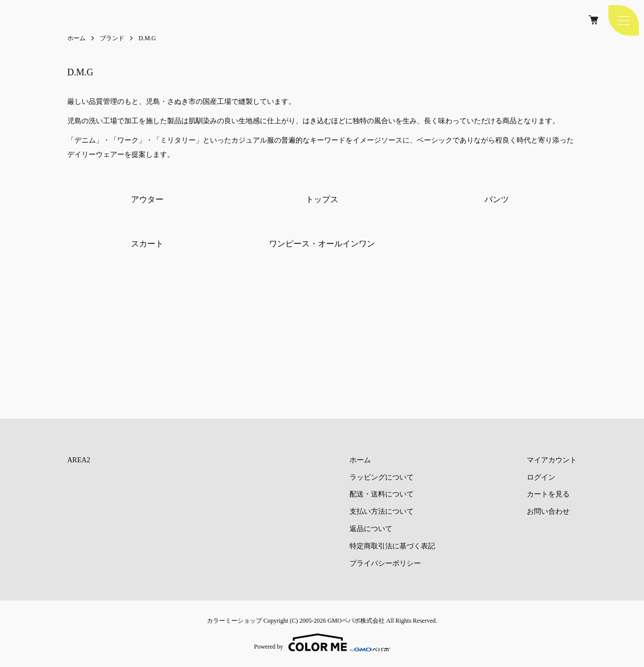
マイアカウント (552, 460)
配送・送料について (382, 495)
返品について (371, 529)
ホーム (76, 38)
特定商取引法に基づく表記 (392, 546)
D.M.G (147, 38)
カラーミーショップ (234, 621)
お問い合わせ (548, 511)
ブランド (112, 38)
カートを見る (548, 495)
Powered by (322, 643)
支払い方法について (382, 511)
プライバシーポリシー (385, 563)
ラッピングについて (382, 477)
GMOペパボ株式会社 (356, 621)
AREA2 (79, 460)
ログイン (541, 477)
